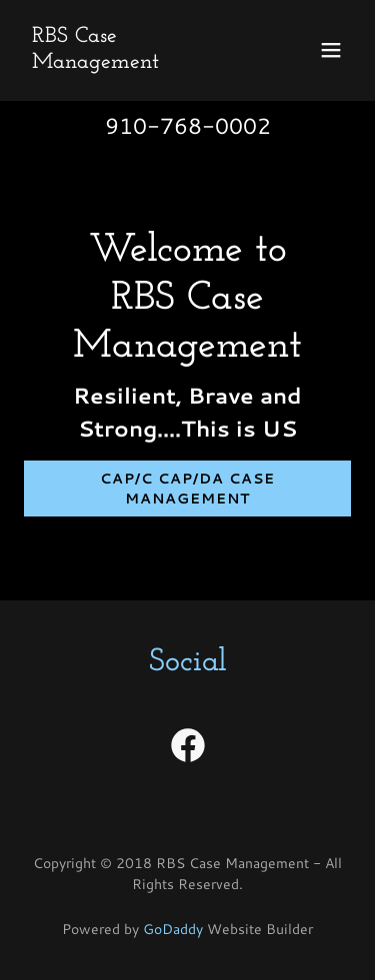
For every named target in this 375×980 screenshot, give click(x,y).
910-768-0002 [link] (188, 125)
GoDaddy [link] (173, 929)
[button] (331, 50)
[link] (138, 61)
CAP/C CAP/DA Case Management (187, 489)
